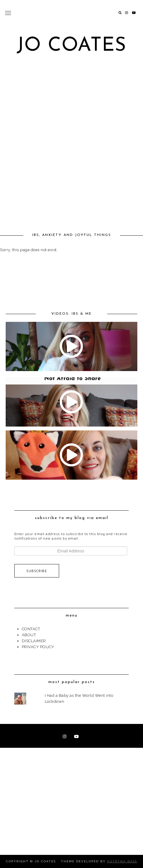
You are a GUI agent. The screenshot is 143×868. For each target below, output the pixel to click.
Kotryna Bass (122, 861)
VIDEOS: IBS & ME (71, 314)
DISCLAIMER (34, 641)
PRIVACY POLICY (38, 647)
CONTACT (31, 629)
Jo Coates (71, 46)
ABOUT (29, 635)
